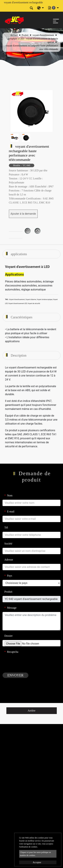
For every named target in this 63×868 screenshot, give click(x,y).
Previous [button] (15, 111)
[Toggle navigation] (55, 20)
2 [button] (34, 126)
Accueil (14, 35)
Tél (6, 528)
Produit (25, 35)
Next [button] (48, 111)
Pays (8, 576)
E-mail (9, 511)
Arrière (31, 711)
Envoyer (15, 675)
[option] (32, 111)
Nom (8, 495)
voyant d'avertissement (43, 35)
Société (8, 544)
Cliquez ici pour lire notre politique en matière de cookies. (35, 854)
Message (10, 608)
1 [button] (29, 126)
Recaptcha (11, 652)
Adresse (9, 560)
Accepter (37, 862)
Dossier (8, 636)
